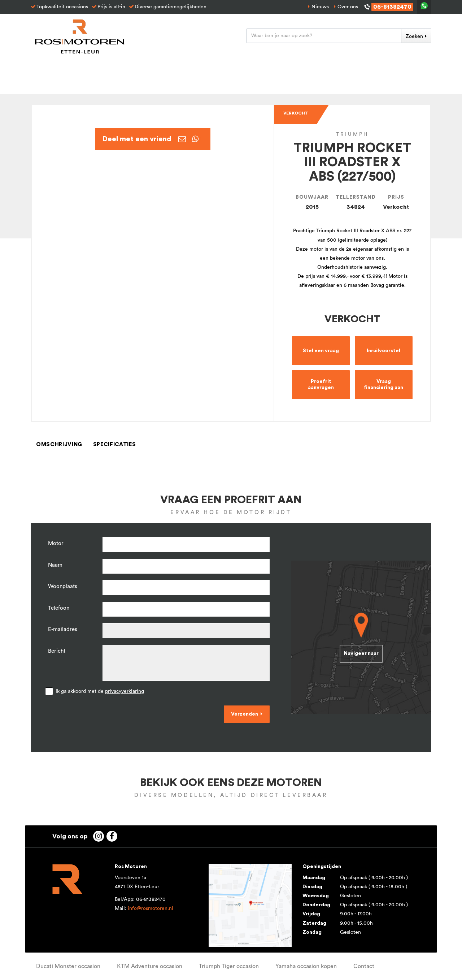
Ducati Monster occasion (68, 966)
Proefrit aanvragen (321, 385)
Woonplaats (63, 586)
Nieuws (320, 7)
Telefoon (59, 608)
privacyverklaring (125, 691)
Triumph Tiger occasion (229, 966)
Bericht (57, 651)
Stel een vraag (321, 351)
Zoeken (414, 36)
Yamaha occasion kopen (306, 966)
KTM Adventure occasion (150, 966)
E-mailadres (63, 629)
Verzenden (245, 714)
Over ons (348, 7)
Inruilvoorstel (383, 351)
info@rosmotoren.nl (151, 908)
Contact (364, 966)
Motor (56, 543)
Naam (55, 565)
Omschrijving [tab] (59, 444)
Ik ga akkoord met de (100, 691)
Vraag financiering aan (383, 385)
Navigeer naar (361, 654)
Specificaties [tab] (114, 444)
